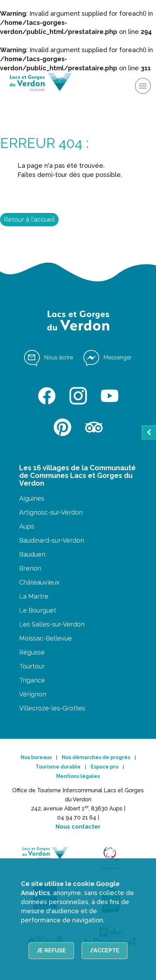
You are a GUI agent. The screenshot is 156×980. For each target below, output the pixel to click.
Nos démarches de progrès (96, 757)
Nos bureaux (36, 757)
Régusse (32, 652)
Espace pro (105, 767)
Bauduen (32, 554)
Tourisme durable (58, 767)
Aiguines (32, 498)
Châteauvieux (39, 582)
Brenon (30, 568)
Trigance (32, 680)
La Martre (34, 596)
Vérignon (33, 694)
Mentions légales (78, 776)
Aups (27, 526)
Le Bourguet (38, 610)
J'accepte (105, 950)
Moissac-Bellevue (46, 638)
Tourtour (32, 666)
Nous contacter (78, 827)
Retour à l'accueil (29, 219)
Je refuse (51, 950)
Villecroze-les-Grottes (52, 708)
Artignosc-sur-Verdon (51, 512)
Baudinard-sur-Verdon (52, 540)
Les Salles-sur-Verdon (52, 624)
